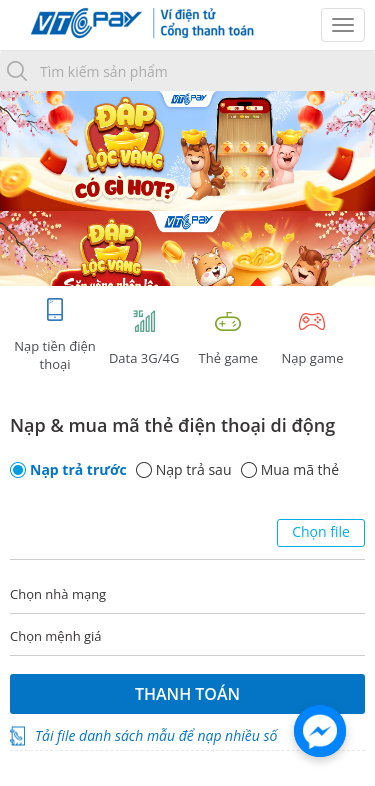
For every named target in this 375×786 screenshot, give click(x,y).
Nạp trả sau (194, 470)
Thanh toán (187, 694)
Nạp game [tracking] (312, 337)
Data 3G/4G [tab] (144, 337)
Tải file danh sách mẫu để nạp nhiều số (156, 735)
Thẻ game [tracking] (228, 337)
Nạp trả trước (78, 470)
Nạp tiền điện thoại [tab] (54, 334)
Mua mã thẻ (300, 470)
